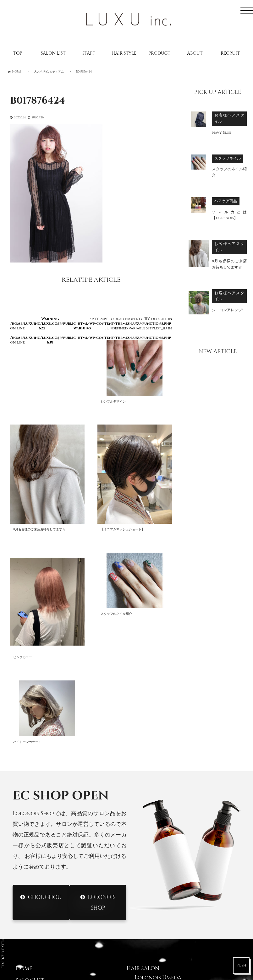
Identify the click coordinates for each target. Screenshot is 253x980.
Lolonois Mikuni (158, 841)
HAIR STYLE (124, 53)
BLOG (23, 832)
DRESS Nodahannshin (165, 947)
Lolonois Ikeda (156, 865)
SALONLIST (30, 807)
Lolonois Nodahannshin (170, 816)
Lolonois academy (161, 901)
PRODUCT (159, 53)
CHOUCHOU (45, 724)
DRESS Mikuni (153, 935)
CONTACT (29, 880)
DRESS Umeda (153, 923)
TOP (18, 53)
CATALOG (29, 844)
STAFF (88, 53)
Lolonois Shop (102, 729)
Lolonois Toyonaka (163, 829)
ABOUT (195, 53)
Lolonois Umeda (158, 804)
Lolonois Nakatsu (160, 889)
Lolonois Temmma (160, 877)
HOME (24, 795)
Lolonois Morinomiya (166, 853)
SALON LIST (53, 53)
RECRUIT (230, 53)
